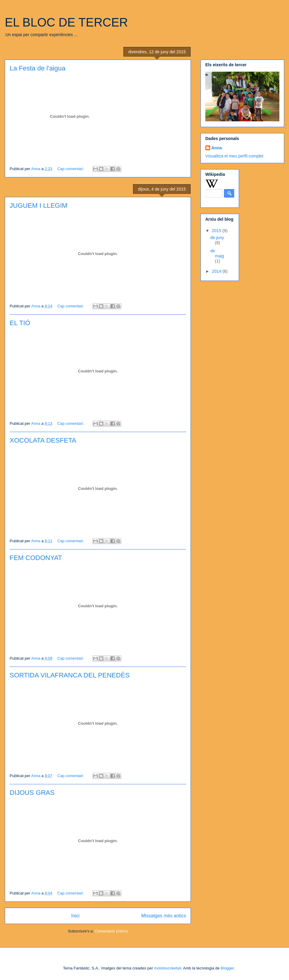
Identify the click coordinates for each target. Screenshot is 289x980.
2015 (217, 231)
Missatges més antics (164, 916)
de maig (217, 253)
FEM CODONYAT (36, 558)
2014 (217, 271)
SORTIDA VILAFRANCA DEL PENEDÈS (70, 675)
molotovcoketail (168, 968)
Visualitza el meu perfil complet (234, 156)
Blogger (227, 968)
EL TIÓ (20, 323)
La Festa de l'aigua (37, 68)
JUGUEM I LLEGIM (39, 205)
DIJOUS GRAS (32, 793)
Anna (217, 148)
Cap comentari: (71, 169)
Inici (76, 916)
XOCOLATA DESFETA (43, 440)
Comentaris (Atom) (111, 931)
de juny (217, 238)
